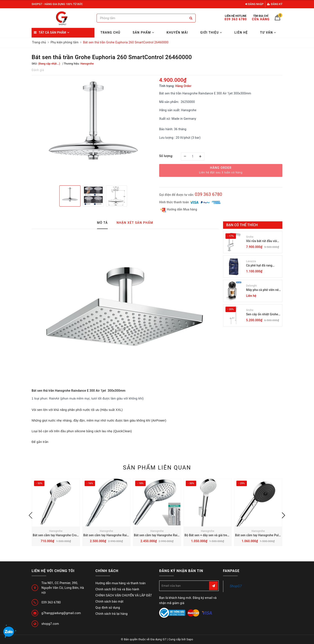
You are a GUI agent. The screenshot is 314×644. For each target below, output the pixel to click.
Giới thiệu (211, 32)
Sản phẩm (143, 32)
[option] (93, 130)
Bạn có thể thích (242, 225)
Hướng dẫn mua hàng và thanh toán (121, 583)
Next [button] (283, 515)
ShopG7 (236, 586)
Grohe (250, 237)
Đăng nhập (254, 4)
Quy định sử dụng (108, 608)
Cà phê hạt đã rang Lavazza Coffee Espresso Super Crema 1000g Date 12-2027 (262, 266)
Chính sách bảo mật (109, 601)
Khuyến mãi (177, 32)
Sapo (190, 639)
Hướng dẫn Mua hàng (179, 210)
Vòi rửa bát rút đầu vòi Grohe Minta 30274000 (262, 241)
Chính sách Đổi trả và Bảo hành (117, 589)
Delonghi (252, 286)
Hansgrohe (56, 531)
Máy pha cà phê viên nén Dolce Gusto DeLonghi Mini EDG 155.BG (263, 290)
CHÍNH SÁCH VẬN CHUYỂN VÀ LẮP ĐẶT (124, 595)
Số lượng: (166, 156)
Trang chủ (110, 32)
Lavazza (251, 261)
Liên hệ (241, 32)
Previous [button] (31, 515)
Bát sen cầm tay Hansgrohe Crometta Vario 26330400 (70, 535)
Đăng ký (275, 4)
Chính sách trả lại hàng (112, 614)
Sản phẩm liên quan (157, 468)
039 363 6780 (208, 194)
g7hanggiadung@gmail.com (61, 613)
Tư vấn (268, 32)
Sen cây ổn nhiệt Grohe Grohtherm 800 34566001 (262, 315)
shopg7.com (50, 624)
